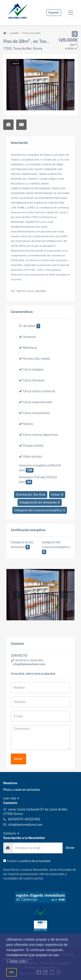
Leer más (11, 798)
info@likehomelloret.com (29, 664)
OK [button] (11, 972)
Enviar (18, 759)
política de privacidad (36, 861)
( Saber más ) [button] (17, 961)
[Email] (37, 848)
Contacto (11, 833)
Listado (14, 33)
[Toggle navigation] (71, 13)
